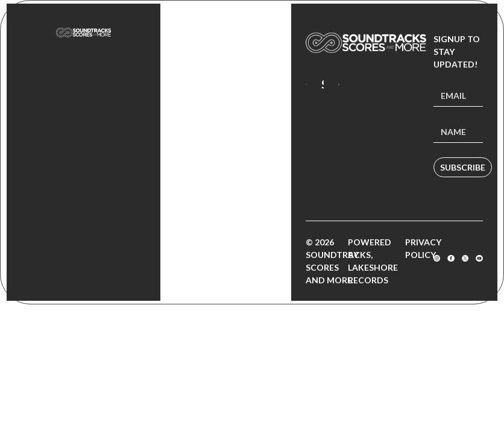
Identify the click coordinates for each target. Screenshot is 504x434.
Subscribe (463, 167)
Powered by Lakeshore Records (373, 261)
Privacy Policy (423, 248)
